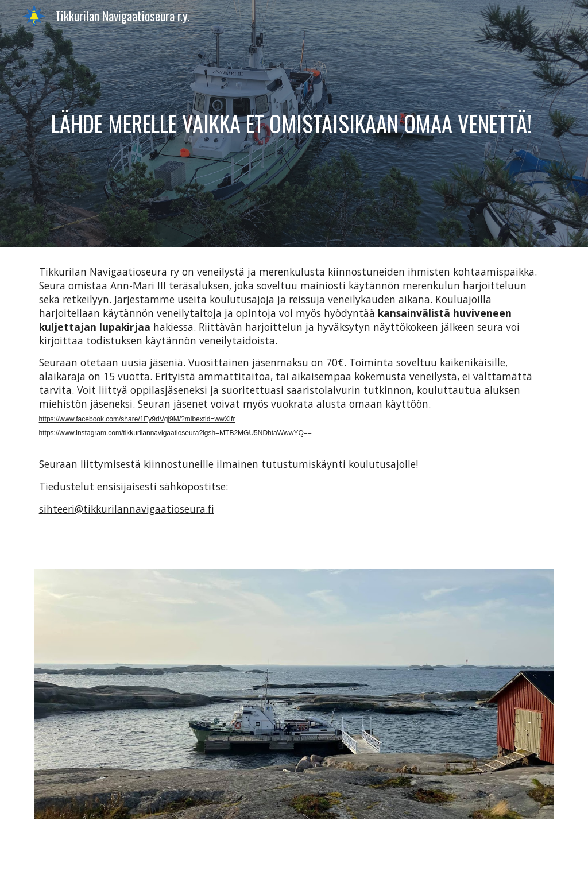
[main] (294, 123)
